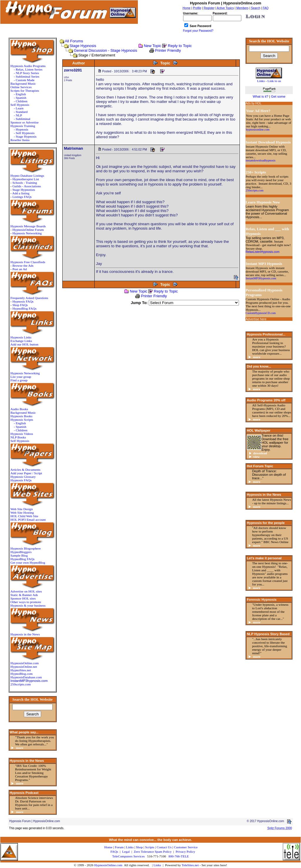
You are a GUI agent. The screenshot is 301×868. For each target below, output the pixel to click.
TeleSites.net (191, 865)
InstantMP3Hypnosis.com (261, 278)
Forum (119, 847)
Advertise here (256, 319)
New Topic (153, 46)
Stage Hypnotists (24, 190)
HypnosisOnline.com (108, 865)
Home (108, 847)
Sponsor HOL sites (23, 598)
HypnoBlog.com (22, 674)
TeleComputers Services (128, 856)
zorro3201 (73, 70)
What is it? (261, 96)
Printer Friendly (168, 50)
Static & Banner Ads (24, 595)
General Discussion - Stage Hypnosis (105, 50)
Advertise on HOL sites (26, 591)
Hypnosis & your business (28, 605)
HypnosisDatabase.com (26, 677)
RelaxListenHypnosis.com (262, 252)
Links (157, 865)
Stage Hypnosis (83, 46)
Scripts (150, 847)
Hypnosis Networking (27, 233)
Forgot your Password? (198, 31)
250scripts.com (21, 684)
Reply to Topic (180, 46)
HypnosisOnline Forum (28, 230)
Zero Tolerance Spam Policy (153, 852)
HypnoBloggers (21, 552)
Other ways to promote (26, 602)
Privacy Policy (185, 852)
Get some (278, 96)
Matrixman (73, 148)
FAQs (114, 852)
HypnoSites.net (21, 670)
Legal (126, 852)
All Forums (74, 41)
